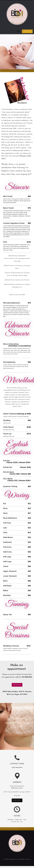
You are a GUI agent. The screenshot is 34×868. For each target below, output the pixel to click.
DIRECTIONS (17, 800)
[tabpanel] (17, 52)
